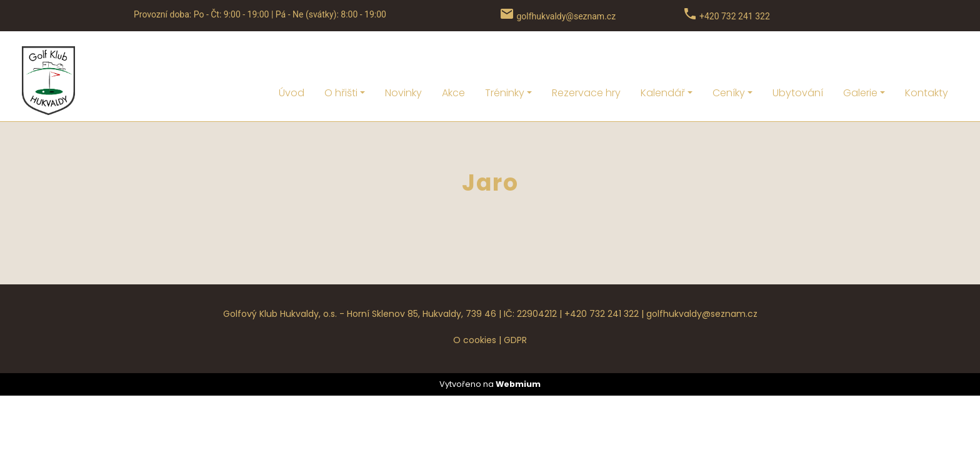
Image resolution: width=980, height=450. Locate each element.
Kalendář (663, 59)
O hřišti (341, 59)
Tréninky (505, 59)
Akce (453, 59)
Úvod (292, 59)
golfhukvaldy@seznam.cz (702, 280)
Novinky (403, 59)
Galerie (860, 59)
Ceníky (729, 59)
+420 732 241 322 (602, 280)
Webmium (518, 350)
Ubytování (798, 59)
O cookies (475, 306)
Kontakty (927, 59)
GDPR (515, 306)
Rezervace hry (586, 59)
